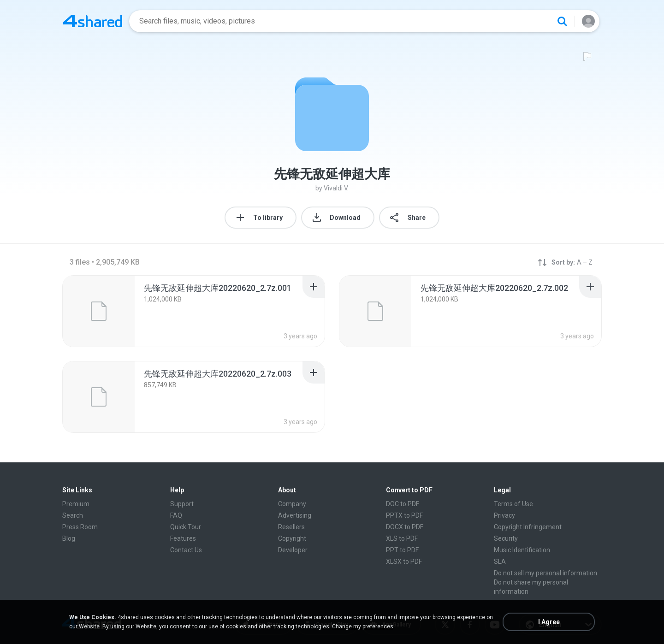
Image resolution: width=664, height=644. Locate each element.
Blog (69, 538)
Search (73, 515)
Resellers (291, 527)
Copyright (292, 538)
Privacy (504, 515)
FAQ (176, 515)
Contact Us (186, 550)
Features (183, 538)
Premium (76, 504)
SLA (500, 561)
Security (506, 538)
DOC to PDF (403, 504)
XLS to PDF (402, 538)
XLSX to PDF (404, 561)
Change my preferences (363, 626)
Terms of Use (513, 504)
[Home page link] (93, 21)
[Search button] (562, 21)
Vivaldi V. (336, 188)
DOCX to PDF (405, 527)
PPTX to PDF (404, 515)
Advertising (295, 515)
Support (182, 504)
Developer (293, 550)
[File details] (99, 311)
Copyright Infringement (528, 527)
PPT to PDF (402, 550)
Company (292, 504)
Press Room (80, 527)
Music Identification (522, 550)
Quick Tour (186, 527)
